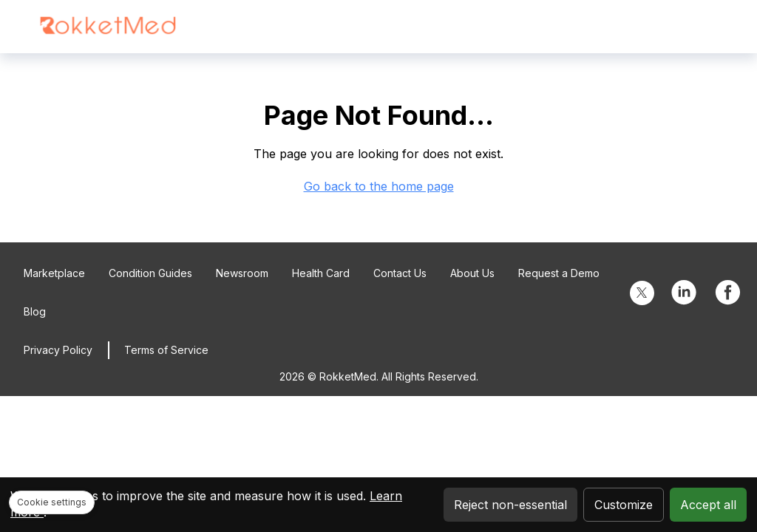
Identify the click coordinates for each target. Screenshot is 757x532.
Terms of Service (166, 350)
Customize (624, 505)
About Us (472, 273)
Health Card (321, 273)
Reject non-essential (510, 505)
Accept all (708, 505)
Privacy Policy (58, 350)
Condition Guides (150, 273)
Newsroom (242, 273)
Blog (35, 311)
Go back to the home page (379, 186)
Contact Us (400, 273)
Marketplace (54, 273)
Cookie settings (52, 502)
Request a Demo (559, 273)
